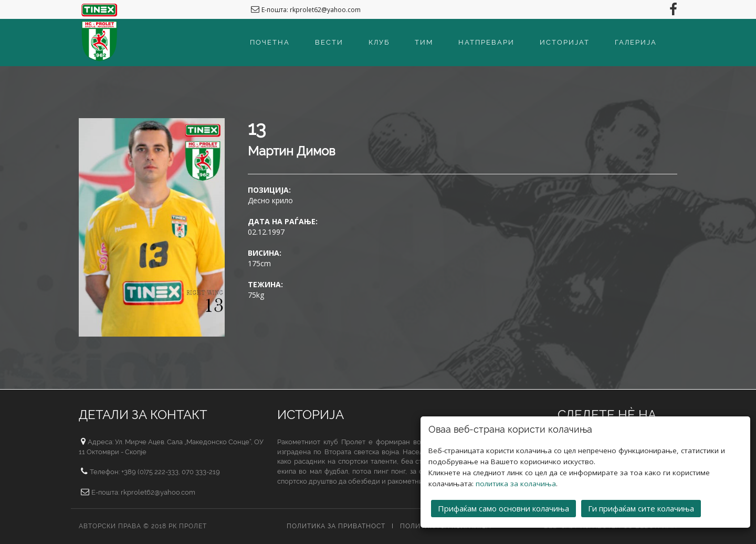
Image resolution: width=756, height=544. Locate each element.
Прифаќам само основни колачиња (503, 508)
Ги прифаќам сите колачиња (641, 508)
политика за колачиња (516, 484)
